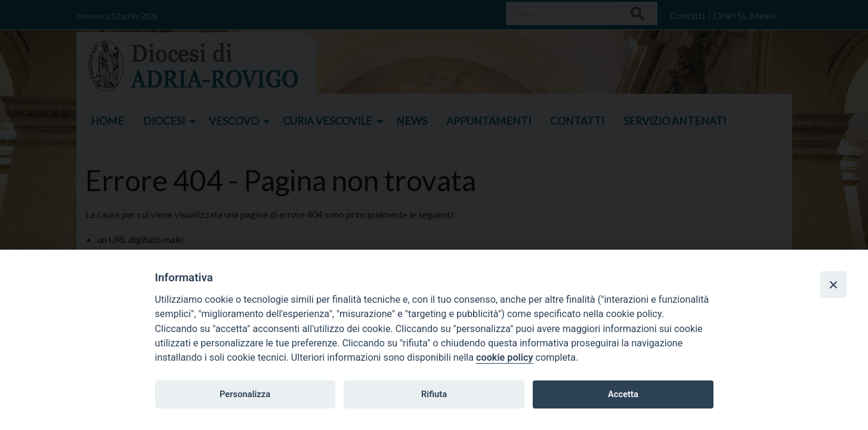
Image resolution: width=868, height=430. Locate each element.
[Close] (833, 284)
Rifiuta (434, 394)
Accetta (623, 394)
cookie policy (504, 357)
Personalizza (245, 394)
